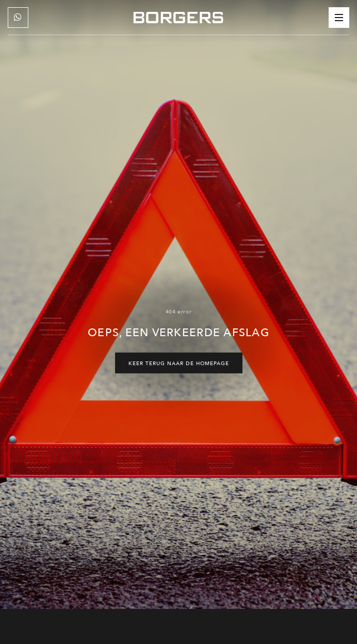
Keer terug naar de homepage (179, 363)
